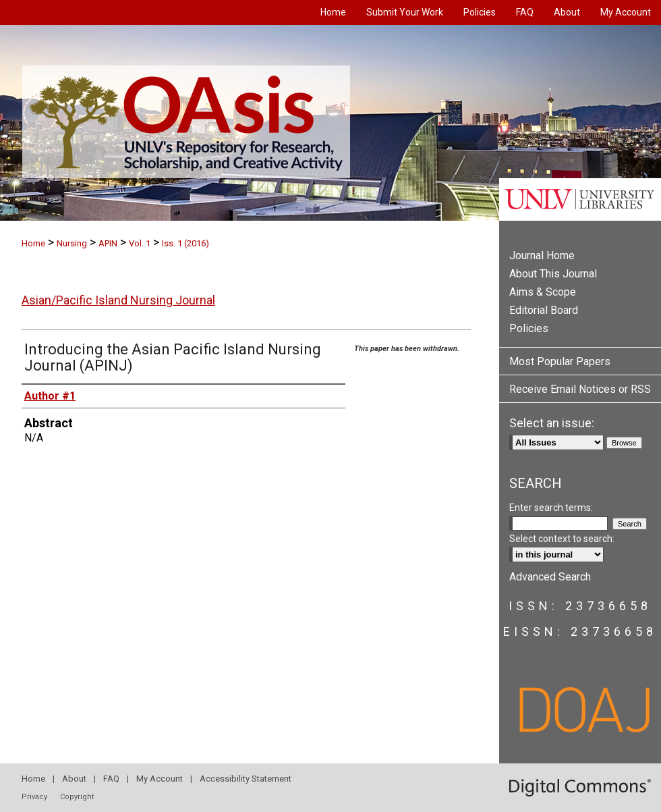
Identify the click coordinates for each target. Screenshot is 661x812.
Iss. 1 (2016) (185, 243)
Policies (529, 328)
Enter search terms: (551, 508)
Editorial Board (544, 310)
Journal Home (542, 255)
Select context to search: (562, 539)
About (74, 779)
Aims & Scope (543, 292)
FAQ (111, 779)
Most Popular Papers (560, 361)
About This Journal (553, 274)
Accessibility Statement (246, 779)
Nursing (72, 243)
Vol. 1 (140, 243)
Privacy (34, 797)
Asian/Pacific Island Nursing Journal (118, 300)
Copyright (77, 797)
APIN (108, 243)
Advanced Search (550, 577)
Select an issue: (552, 423)
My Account (160, 779)
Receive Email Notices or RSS (580, 389)
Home (33, 243)
